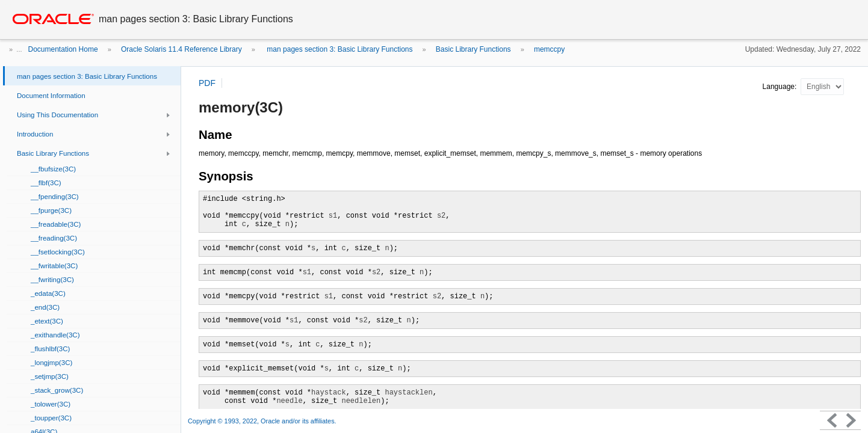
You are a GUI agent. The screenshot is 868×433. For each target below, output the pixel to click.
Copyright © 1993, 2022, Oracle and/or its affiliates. (263, 421)
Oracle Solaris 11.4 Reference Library (181, 49)
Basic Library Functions (473, 49)
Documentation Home (63, 49)
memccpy (549, 49)
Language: (781, 87)
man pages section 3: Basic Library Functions (339, 49)
